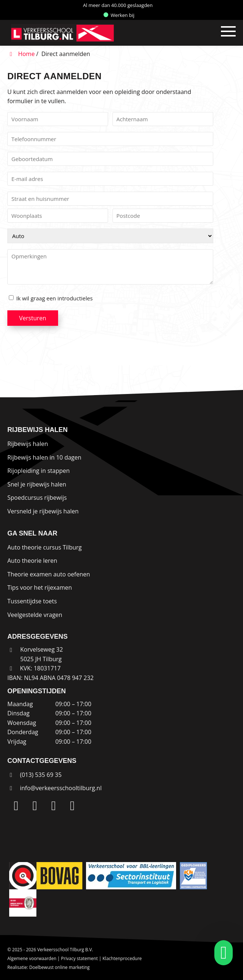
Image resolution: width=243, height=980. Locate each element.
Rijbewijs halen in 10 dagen (44, 457)
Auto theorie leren (32, 561)
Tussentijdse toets (32, 601)
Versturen (33, 318)
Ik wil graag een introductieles (54, 298)
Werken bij (119, 15)
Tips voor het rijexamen (40, 587)
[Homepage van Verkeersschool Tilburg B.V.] (87, 33)
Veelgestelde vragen (35, 615)
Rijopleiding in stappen (39, 471)
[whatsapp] (221, 953)
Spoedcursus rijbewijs (37, 498)
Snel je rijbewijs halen (37, 484)
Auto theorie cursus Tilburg (44, 547)
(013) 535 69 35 (35, 775)
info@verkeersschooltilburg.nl (61, 788)
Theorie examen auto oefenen (49, 574)
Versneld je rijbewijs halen (43, 511)
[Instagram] (35, 806)
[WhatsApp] (72, 806)
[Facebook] (54, 806)
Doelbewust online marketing (60, 967)
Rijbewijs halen (28, 444)
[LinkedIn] (16, 806)
